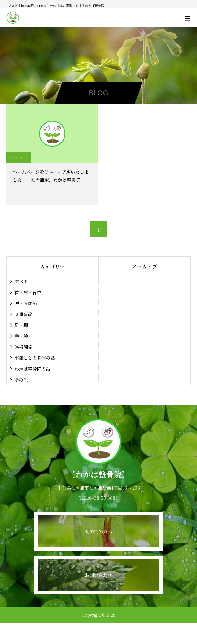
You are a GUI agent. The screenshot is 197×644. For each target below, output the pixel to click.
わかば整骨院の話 (32, 369)
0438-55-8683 (103, 498)
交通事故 (23, 314)
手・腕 (21, 336)
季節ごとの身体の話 (35, 358)
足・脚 (21, 325)
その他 (21, 380)
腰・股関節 (26, 303)
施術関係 (23, 347)
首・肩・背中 (28, 292)
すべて (21, 281)
